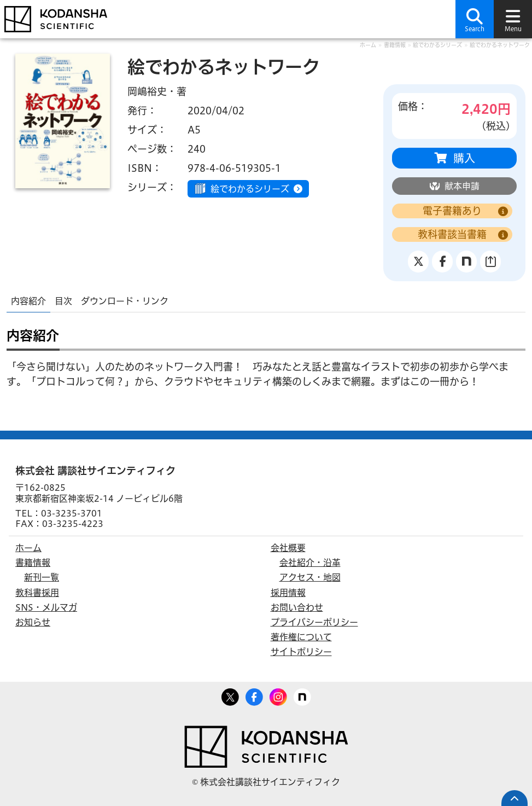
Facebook (254, 695)
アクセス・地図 (310, 577)
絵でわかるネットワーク (500, 45)
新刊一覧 (42, 577)
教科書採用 (37, 593)
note (302, 695)
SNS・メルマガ (46, 607)
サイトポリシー (301, 652)
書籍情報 (395, 45)
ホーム (368, 45)
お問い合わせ (297, 607)
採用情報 (288, 593)
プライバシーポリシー (314, 622)
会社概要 (288, 548)
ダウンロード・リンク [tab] (125, 301)
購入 (464, 158)
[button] (475, 19)
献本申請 (462, 186)
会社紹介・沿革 (310, 563)
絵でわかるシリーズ (437, 45)
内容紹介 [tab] (28, 301)
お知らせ (33, 622)
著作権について (301, 637)
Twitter (230, 695)
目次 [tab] (63, 301)
